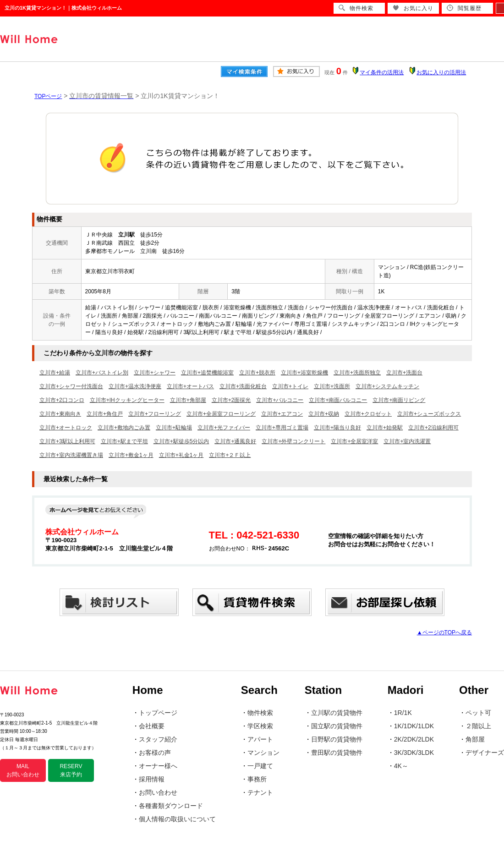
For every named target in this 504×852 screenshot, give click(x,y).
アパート (260, 739)
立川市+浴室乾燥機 (304, 373)
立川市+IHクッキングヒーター (127, 400)
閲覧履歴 (464, 8)
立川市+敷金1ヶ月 (131, 455)
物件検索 (260, 713)
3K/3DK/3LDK (414, 753)
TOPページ (48, 96)
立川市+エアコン (282, 414)
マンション (263, 753)
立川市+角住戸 (105, 414)
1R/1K (403, 713)
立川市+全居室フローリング (221, 414)
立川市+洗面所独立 (357, 373)
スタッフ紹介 (158, 739)
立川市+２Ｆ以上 (230, 455)
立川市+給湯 (55, 373)
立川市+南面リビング (399, 400)
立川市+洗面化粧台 (243, 386)
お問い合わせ (158, 792)
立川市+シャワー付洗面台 (71, 386)
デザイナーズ (485, 753)
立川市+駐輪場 (174, 428)
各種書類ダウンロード (171, 806)
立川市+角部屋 (188, 400)
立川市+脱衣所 (257, 373)
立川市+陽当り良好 (337, 428)
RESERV (71, 770)
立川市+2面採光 (231, 400)
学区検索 (260, 726)
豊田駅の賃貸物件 (337, 753)
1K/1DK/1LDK (414, 726)
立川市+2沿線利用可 (433, 428)
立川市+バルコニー (280, 400)
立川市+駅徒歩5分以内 (181, 441)
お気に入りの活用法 (441, 72)
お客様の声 (155, 753)
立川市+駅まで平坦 (124, 441)
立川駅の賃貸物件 (337, 713)
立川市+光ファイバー (224, 428)
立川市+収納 (324, 414)
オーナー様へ (158, 766)
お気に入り (413, 8)
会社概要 (152, 726)
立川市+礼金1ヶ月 (181, 455)
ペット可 (478, 713)
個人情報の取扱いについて (177, 819)
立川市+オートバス (190, 386)
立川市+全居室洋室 (354, 441)
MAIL (23, 770)
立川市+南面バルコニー (338, 400)
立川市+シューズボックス (429, 414)
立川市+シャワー (155, 373)
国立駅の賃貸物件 (337, 726)
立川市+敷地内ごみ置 (124, 428)
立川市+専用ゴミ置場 (282, 428)
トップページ (158, 713)
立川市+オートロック (66, 428)
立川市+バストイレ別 (102, 373)
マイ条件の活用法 (382, 72)
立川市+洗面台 (404, 373)
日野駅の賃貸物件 (337, 739)
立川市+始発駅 (385, 428)
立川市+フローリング (155, 414)
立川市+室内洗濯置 (407, 441)
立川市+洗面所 (332, 386)
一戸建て (260, 766)
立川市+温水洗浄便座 (135, 386)
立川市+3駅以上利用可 (67, 441)
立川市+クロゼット (368, 414)
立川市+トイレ (290, 386)
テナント (260, 792)
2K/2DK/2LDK (414, 739)
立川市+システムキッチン (387, 386)
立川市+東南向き (60, 414)
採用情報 (152, 779)
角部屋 (475, 739)
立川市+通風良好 (235, 441)
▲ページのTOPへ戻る (444, 632)
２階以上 (478, 726)
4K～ (401, 766)
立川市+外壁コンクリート (293, 441)
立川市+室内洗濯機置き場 (71, 455)
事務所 (257, 779)
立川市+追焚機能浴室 (207, 373)
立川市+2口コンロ (62, 400)
